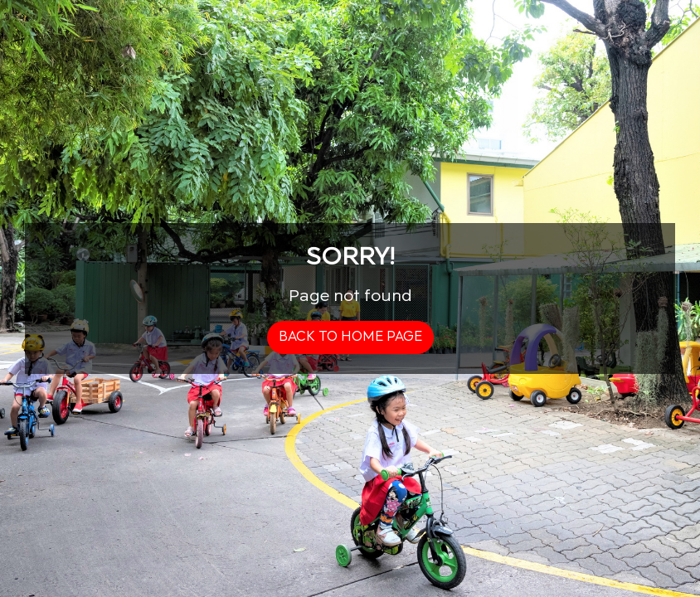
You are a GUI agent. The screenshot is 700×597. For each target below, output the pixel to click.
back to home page (350, 337)
